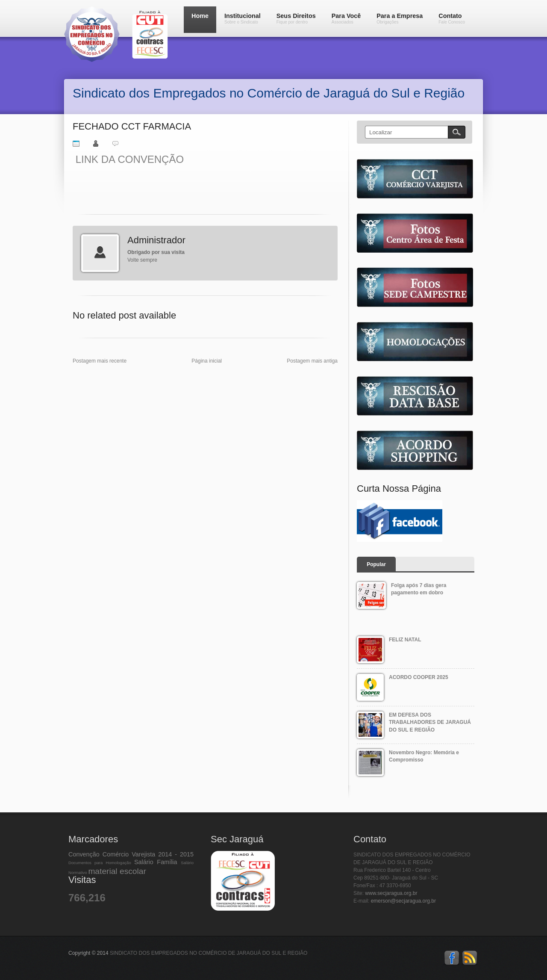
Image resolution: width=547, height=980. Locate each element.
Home (200, 16)
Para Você (346, 18)
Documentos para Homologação (100, 863)
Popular (376, 564)
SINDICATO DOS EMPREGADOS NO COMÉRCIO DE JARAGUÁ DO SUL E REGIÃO (209, 953)
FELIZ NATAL (405, 640)
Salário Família (156, 862)
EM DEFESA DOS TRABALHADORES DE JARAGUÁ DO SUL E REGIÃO (430, 722)
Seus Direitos (296, 18)
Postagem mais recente (100, 361)
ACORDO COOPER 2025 (419, 677)
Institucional (243, 18)
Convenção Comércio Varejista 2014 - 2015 (131, 854)
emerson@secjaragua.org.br (403, 901)
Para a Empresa (400, 18)
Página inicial (207, 361)
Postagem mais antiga (312, 361)
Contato (452, 18)
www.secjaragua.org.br (391, 893)
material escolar (117, 871)
